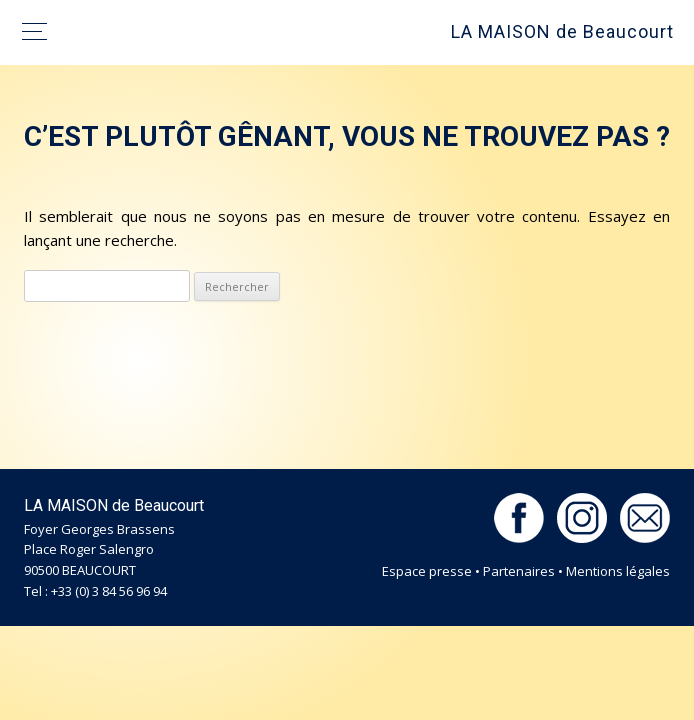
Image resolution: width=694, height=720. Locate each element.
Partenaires (519, 571)
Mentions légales (618, 571)
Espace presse (427, 571)
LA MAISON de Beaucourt (562, 31)
